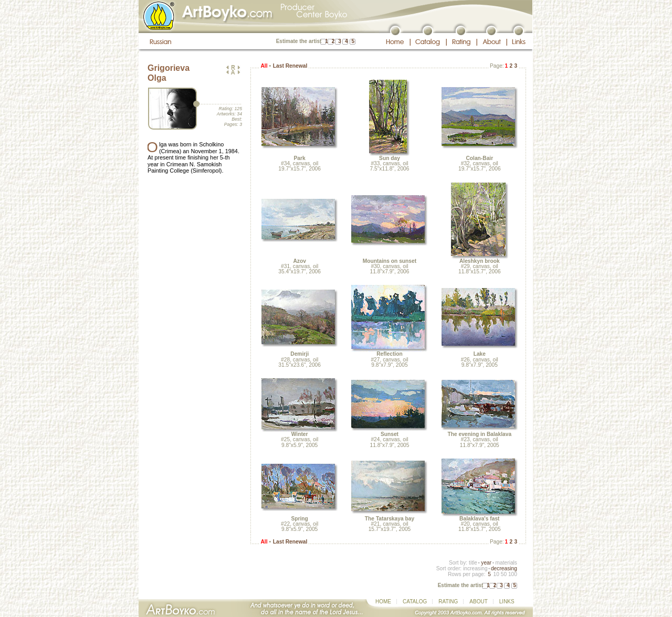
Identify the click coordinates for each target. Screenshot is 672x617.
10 (496, 574)
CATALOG (415, 602)
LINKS (507, 602)
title (473, 563)
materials (506, 563)
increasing (475, 568)
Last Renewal (290, 66)
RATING (448, 602)
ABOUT (478, 602)
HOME (383, 602)
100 (513, 574)
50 (504, 574)
